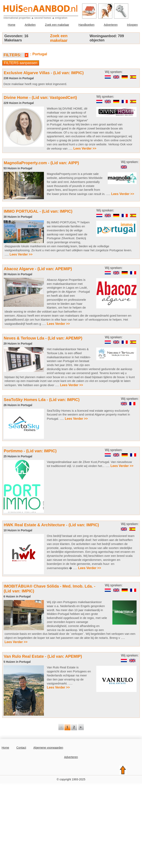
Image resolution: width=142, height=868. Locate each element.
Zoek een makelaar (57, 25)
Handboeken (87, 25)
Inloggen (132, 25)
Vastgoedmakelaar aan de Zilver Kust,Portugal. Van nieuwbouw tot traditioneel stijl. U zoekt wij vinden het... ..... (91, 464)
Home (12, 25)
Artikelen (30, 25)
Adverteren (111, 25)
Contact (21, 748)
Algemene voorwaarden (48, 748)
